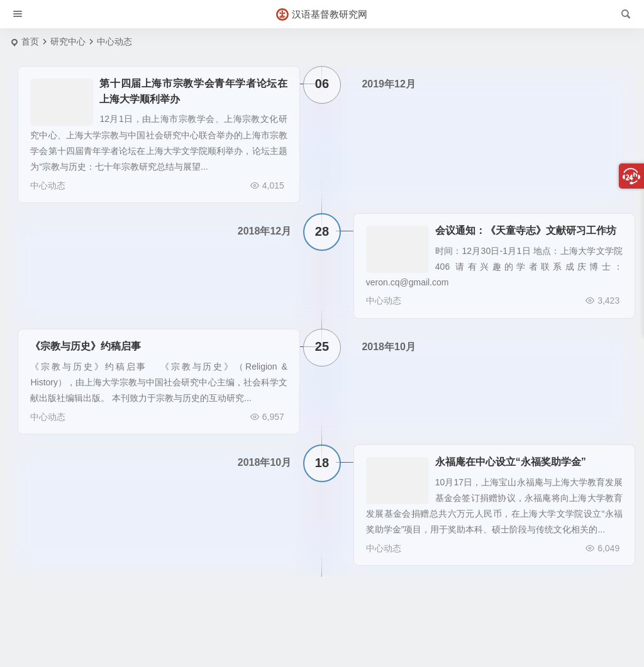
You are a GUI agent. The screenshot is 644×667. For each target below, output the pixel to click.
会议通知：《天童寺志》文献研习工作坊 (526, 227)
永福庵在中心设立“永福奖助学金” (511, 450)
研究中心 (68, 41)
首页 (30, 41)
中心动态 (39, 185)
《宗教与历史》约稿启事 (77, 339)
